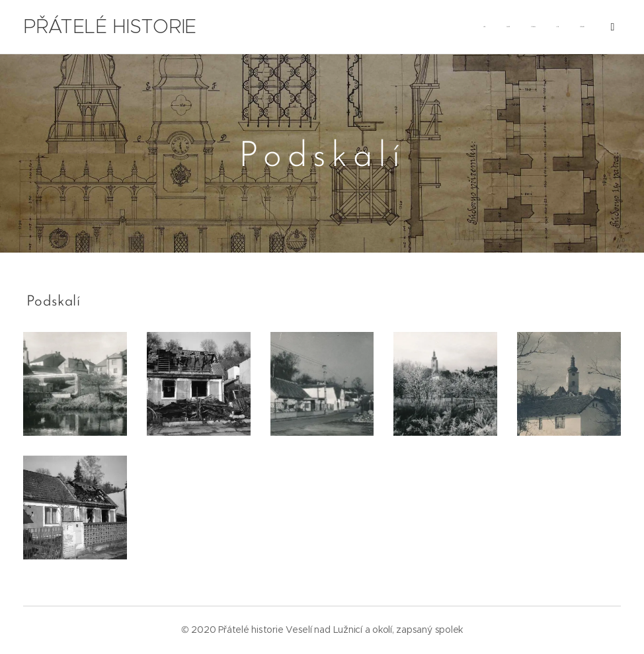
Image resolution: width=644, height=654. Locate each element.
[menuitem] (371, 27)
